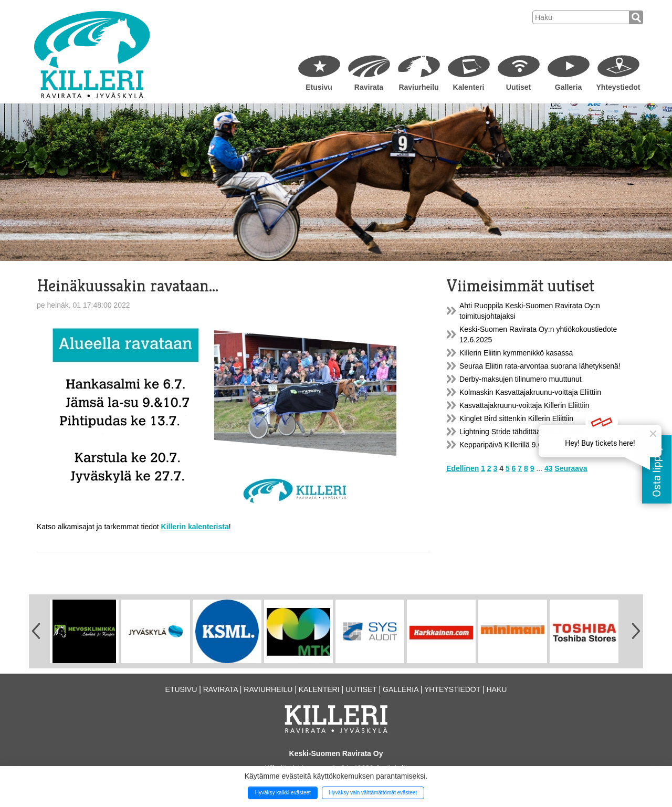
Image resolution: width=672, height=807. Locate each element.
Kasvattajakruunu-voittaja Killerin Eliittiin (524, 405)
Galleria (568, 87)
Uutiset (518, 87)
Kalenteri (469, 87)
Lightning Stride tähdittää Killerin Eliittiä (523, 432)
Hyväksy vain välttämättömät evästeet (373, 793)
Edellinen (463, 468)
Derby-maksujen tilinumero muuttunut (521, 379)
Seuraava (571, 468)
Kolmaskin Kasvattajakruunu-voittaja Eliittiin (530, 392)
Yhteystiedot (618, 87)
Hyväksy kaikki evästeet (283, 793)
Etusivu (319, 87)
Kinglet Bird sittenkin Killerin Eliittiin (516, 418)
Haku (496, 689)
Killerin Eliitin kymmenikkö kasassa (516, 353)
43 (549, 468)
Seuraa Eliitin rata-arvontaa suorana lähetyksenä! (540, 366)
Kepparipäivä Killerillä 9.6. (502, 445)
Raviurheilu (418, 87)
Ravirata (369, 87)
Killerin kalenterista (195, 527)
